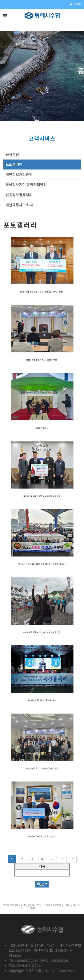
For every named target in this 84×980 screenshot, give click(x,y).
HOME (75, 4)
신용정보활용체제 (19, 195)
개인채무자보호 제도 (21, 205)
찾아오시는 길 (73, 905)
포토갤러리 (14, 164)
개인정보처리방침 (19, 175)
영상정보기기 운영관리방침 (26, 185)
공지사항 (12, 154)
